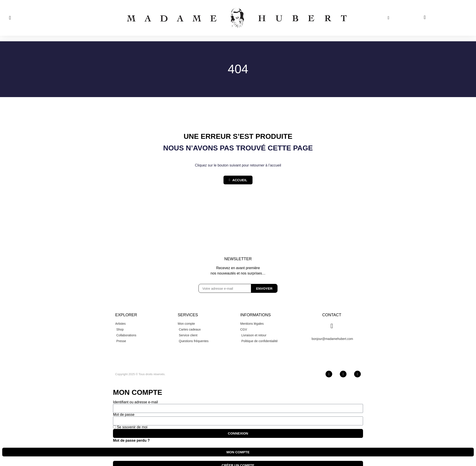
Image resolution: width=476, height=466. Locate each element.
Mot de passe (124, 415)
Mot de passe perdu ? (131, 440)
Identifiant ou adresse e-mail (135, 402)
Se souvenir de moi (130, 427)
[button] (10, 18)
